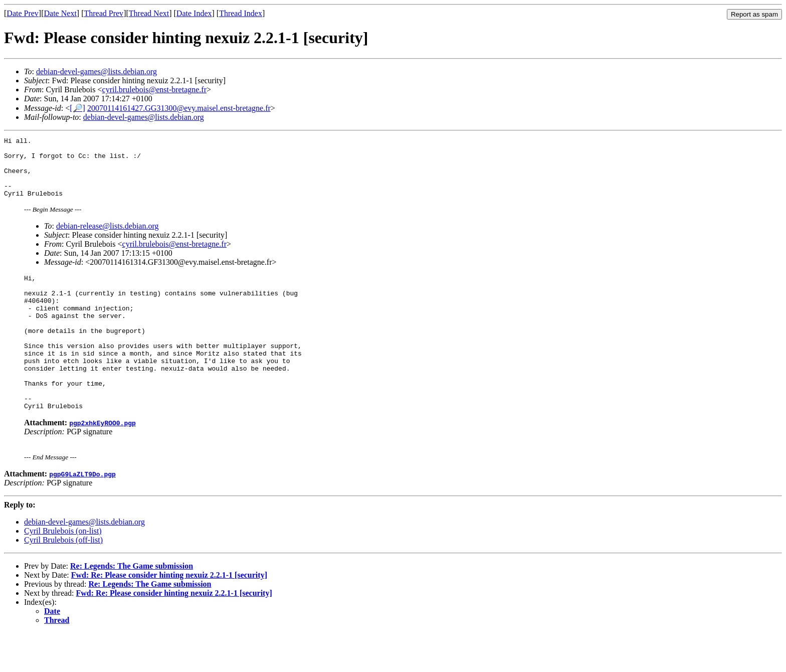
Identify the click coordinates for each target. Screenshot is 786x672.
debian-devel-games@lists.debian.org (96, 71)
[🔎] (77, 108)
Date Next (60, 13)
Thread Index (241, 13)
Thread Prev (104, 13)
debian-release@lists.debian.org (108, 238)
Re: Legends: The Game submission (132, 605)
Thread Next (149, 13)
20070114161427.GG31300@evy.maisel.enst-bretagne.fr (179, 108)
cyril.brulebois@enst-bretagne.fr (154, 90)
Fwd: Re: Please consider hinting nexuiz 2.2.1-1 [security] (169, 614)
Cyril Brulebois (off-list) (63, 579)
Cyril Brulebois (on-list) (63, 570)
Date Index (194, 13)
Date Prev (23, 13)
